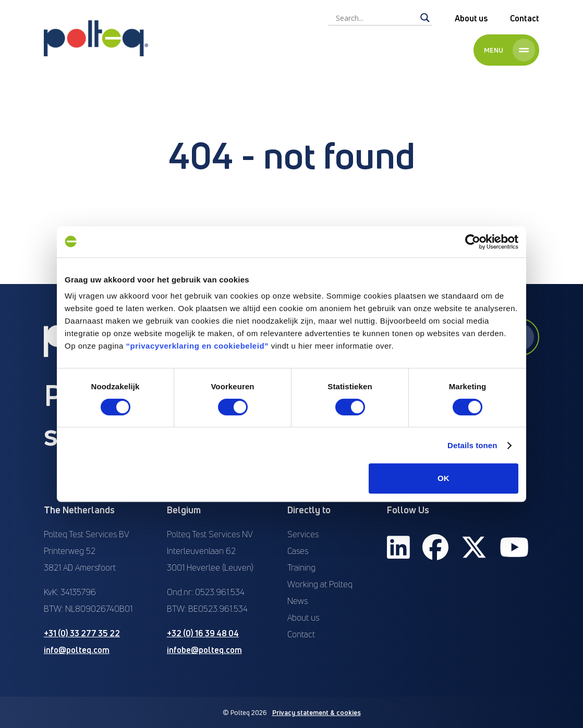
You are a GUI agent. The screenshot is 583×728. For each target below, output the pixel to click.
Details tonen (472, 445)
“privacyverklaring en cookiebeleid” (197, 346)
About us (471, 18)
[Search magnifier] (425, 18)
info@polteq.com (77, 650)
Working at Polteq (320, 584)
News (297, 601)
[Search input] (375, 18)
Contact (525, 18)
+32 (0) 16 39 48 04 (203, 633)
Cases (298, 551)
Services (303, 534)
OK (444, 478)
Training (301, 567)
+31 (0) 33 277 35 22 (82, 633)
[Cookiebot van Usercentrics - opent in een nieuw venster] (473, 242)
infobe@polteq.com (204, 650)
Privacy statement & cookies (317, 712)
